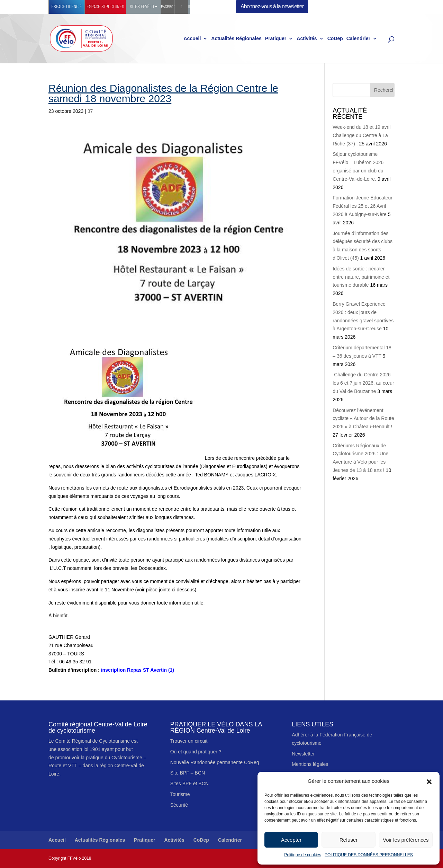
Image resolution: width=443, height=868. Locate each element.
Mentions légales (310, 764)
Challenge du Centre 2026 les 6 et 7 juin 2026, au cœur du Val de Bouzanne (363, 383)
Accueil (192, 39)
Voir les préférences (406, 840)
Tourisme (180, 794)
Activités (307, 39)
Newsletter (303, 754)
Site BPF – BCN (188, 773)
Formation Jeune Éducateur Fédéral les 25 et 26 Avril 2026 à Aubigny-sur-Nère (363, 206)
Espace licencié (66, 7)
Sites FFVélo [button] (142, 7)
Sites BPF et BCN (189, 784)
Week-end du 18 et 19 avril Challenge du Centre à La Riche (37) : (361, 135)
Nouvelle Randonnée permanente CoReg (215, 762)
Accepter (291, 840)
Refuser (349, 840)
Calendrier (358, 39)
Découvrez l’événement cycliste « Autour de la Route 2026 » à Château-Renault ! (363, 419)
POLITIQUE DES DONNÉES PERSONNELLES (369, 855)
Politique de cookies (303, 855)
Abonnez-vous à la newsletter (272, 6)
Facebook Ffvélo (168, 7)
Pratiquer (276, 39)
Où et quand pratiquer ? (196, 752)
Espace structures (105, 7)
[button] (429, 781)
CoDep (335, 39)
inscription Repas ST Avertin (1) (111, 670)
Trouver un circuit (189, 741)
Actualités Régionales (236, 39)
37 (90, 111)
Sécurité (179, 805)
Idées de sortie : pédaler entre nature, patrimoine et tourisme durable (361, 277)
